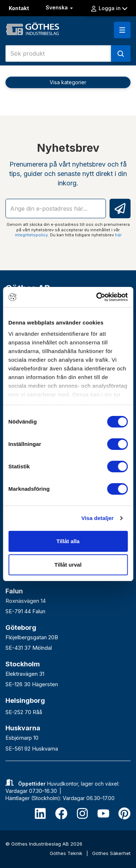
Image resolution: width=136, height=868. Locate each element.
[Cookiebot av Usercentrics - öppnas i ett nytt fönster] (97, 297)
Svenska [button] (60, 7)
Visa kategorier (68, 82)
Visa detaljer (97, 518)
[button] (122, 30)
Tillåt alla (68, 541)
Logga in (109, 8)
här (118, 235)
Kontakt (19, 8)
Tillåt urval (68, 565)
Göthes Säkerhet (111, 853)
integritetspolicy (31, 235)
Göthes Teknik (67, 853)
